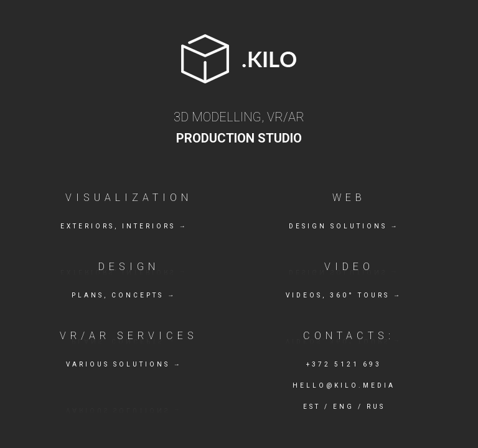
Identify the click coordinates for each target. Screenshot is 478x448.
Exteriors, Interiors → (124, 226)
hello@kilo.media (344, 385)
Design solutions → (344, 226)
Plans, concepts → (124, 295)
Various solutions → (124, 364)
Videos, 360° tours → (344, 295)
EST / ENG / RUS (344, 407)
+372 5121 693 (344, 364)
